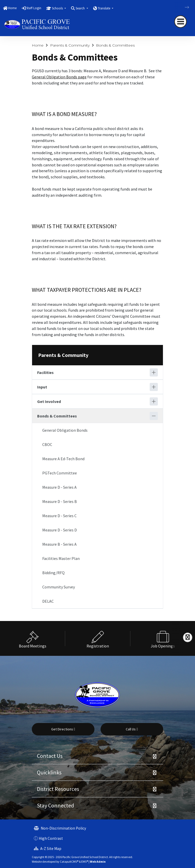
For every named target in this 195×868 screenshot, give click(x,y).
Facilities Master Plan (61, 558)
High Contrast (51, 838)
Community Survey (59, 587)
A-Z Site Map (48, 849)
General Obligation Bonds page (59, 77)
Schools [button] (58, 8)
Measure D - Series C (59, 516)
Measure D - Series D (60, 530)
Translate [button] (104, 8)
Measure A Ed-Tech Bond (63, 459)
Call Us (132, 729)
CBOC (47, 444)
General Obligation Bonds (65, 430)
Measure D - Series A (59, 487)
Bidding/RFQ (53, 573)
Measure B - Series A (59, 544)
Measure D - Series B (60, 501)
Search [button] (81, 8)
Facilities (45, 372)
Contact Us (50, 756)
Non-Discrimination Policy (60, 828)
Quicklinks (49, 772)
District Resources (58, 789)
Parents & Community (70, 45)
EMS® (85, 862)
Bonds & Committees (115, 45)
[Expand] (154, 372)
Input (42, 387)
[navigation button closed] (180, 22)
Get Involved (49, 401)
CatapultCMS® (69, 862)
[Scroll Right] (188, 637)
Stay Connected (55, 805)
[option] (33, 638)
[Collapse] (154, 416)
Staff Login (34, 8)
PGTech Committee (60, 473)
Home (12, 8)
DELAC (48, 601)
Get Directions (63, 729)
